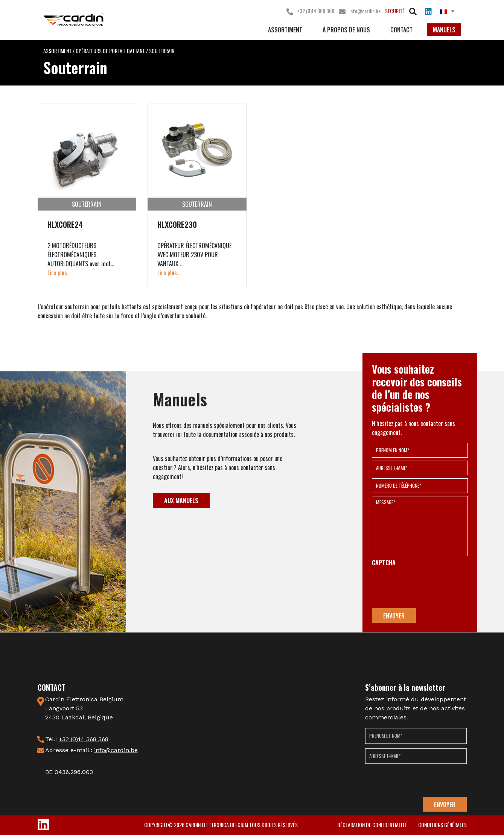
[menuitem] (447, 11)
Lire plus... (59, 273)
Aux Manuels (181, 501)
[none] (447, 11)
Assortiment (285, 30)
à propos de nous (346, 30)
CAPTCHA (384, 563)
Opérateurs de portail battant (110, 51)
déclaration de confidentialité (372, 825)
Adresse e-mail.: (91, 750)
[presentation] (429, 588)
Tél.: (77, 739)
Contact (401, 30)
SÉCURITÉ (395, 11)
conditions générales (442, 825)
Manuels (444, 30)
